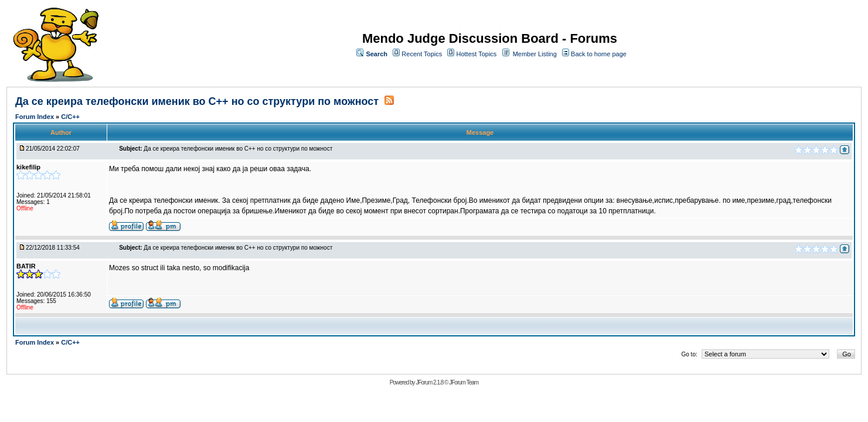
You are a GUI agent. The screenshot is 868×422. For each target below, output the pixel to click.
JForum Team (464, 382)
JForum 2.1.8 (429, 382)
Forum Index (35, 117)
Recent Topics (422, 54)
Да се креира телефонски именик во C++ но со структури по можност (198, 101)
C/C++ (70, 117)
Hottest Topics (476, 54)
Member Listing (535, 54)
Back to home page (599, 54)
